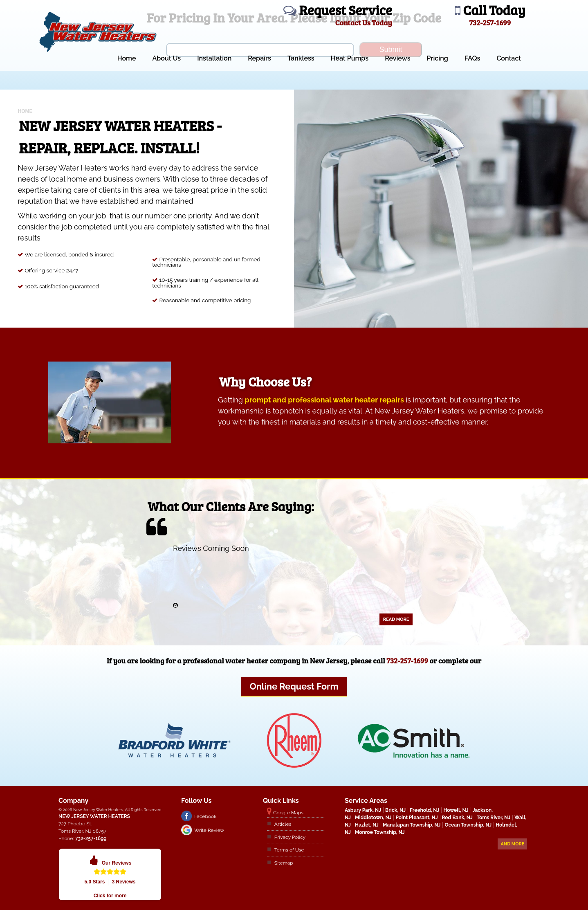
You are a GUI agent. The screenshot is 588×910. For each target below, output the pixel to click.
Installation (214, 58)
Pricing (438, 58)
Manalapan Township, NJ (412, 825)
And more (512, 844)
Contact (509, 58)
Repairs (259, 58)
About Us (166, 58)
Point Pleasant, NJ (416, 818)
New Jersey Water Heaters (94, 816)
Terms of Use (289, 850)
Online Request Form (294, 686)
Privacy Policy (290, 837)
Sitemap (284, 863)
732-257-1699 (407, 661)
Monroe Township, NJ (380, 832)
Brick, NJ (395, 810)
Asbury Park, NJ (363, 810)
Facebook (205, 816)
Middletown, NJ (373, 818)
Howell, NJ (456, 810)
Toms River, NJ (494, 818)
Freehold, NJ (424, 810)
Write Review (209, 830)
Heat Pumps (350, 58)
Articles (283, 824)
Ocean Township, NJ (468, 825)
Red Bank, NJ (457, 818)
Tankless (301, 58)
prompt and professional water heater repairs (324, 400)
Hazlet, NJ (367, 825)
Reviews (397, 58)
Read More (396, 619)
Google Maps (288, 813)
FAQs (472, 58)
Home (127, 58)
